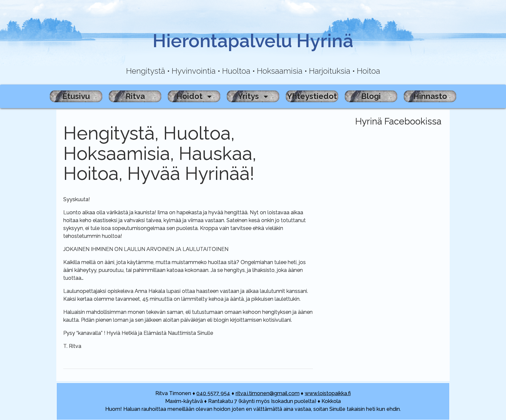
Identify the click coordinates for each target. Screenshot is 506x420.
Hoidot (190, 96)
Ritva (135, 96)
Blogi (371, 96)
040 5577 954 (213, 393)
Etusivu (76, 96)
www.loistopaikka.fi (328, 393)
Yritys (249, 96)
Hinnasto (430, 96)
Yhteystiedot (312, 96)
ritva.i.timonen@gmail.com (268, 393)
